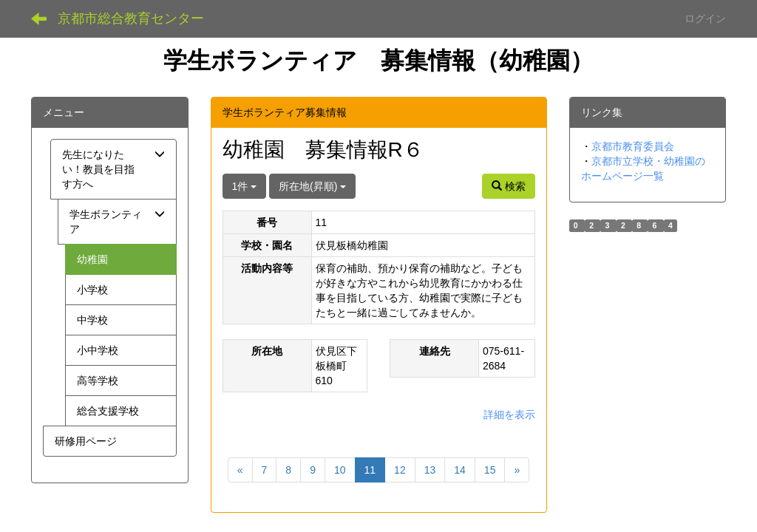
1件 (245, 186)
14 (460, 470)
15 (490, 470)
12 (400, 470)
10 (340, 470)
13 (430, 470)
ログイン (705, 18)
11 (370, 470)
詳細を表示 (509, 415)
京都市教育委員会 (633, 146)
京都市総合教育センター (131, 18)
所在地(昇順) (312, 186)
